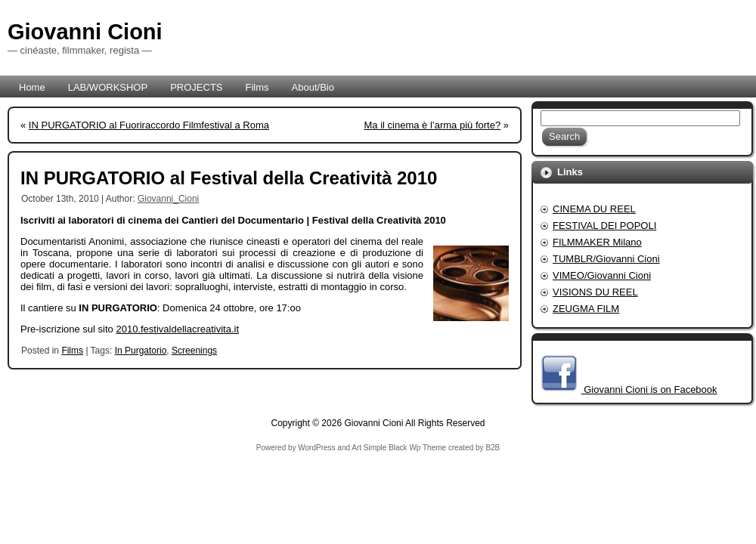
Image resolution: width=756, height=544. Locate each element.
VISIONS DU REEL (595, 292)
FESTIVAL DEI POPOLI (604, 226)
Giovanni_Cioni (168, 199)
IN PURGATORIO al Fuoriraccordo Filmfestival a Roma (149, 125)
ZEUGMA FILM (586, 309)
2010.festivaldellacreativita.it (177, 329)
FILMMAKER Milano (597, 242)
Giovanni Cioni (85, 32)
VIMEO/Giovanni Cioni (602, 275)
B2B (493, 448)
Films (72, 351)
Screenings (194, 351)
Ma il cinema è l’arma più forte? (433, 125)
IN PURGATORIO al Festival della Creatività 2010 (229, 178)
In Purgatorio (141, 351)
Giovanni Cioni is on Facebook (649, 389)
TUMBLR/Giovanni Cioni (606, 259)
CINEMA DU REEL (594, 209)
